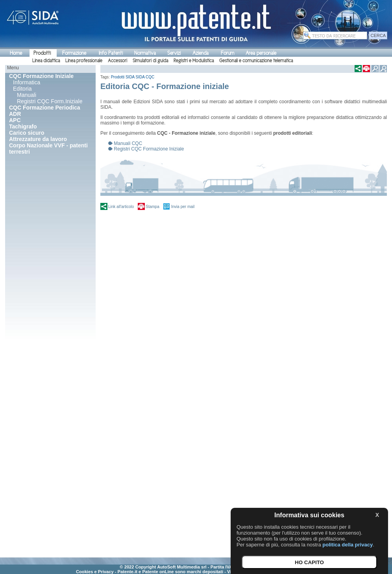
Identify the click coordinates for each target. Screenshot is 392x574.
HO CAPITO (309, 562)
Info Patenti (111, 53)
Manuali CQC (128, 143)
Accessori (117, 61)
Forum (227, 53)
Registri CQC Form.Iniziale (50, 101)
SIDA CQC (145, 77)
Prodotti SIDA (123, 77)
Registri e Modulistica (194, 61)
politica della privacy (348, 545)
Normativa (145, 53)
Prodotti (42, 53)
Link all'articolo (121, 207)
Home (16, 53)
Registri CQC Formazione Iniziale (149, 149)
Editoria (22, 89)
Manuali (27, 95)
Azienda (201, 53)
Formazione (74, 53)
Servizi (174, 53)
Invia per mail (183, 207)
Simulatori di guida (150, 61)
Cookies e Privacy (95, 572)
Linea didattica (46, 61)
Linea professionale (84, 61)
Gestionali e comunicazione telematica (256, 61)
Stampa (152, 207)
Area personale (261, 53)
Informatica (27, 82)
